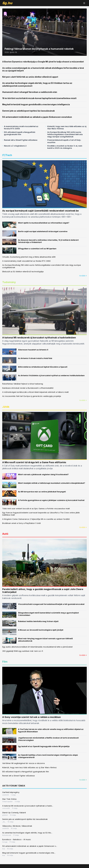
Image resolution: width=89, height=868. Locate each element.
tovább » (83, 276)
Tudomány (9, 282)
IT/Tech (7, 155)
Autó (5, 534)
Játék (6, 407)
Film (5, 662)
